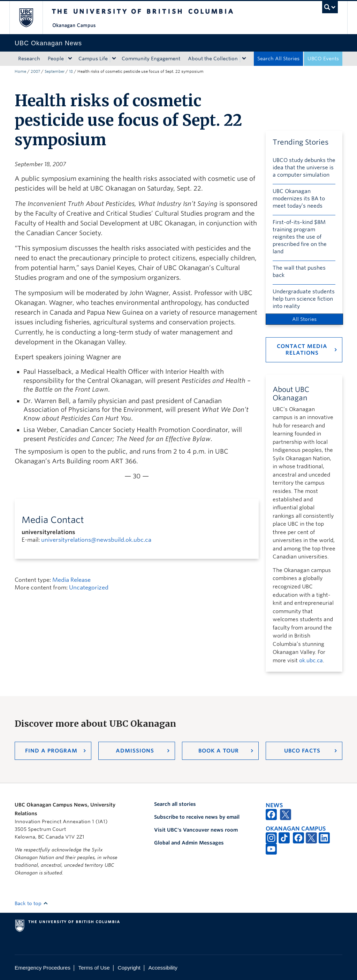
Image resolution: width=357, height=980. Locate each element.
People (56, 59)
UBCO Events (323, 59)
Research (29, 59)
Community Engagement (151, 59)
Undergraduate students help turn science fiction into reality (304, 299)
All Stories (304, 319)
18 (71, 71)
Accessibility (163, 968)
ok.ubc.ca (311, 661)
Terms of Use (94, 968)
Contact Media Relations (302, 350)
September (55, 71)
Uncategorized (89, 588)
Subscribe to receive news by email (197, 817)
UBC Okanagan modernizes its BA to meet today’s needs (299, 199)
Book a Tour (219, 751)
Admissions (135, 751)
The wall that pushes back (299, 272)
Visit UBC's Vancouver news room (196, 830)
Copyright (129, 968)
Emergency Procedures (43, 968)
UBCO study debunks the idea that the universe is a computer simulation (304, 168)
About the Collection (213, 59)
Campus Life (93, 59)
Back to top (31, 903)
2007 (35, 71)
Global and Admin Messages (189, 843)
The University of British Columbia (31, 18)
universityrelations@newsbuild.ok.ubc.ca (96, 540)
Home (20, 71)
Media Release (71, 580)
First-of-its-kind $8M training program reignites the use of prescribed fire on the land (300, 237)
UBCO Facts (302, 751)
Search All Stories (278, 59)
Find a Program (51, 751)
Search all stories (175, 804)
